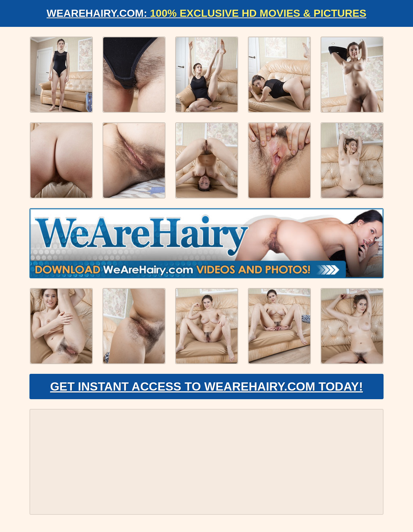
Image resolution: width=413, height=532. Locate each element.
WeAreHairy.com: (206, 13)
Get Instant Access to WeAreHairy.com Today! (206, 387)
